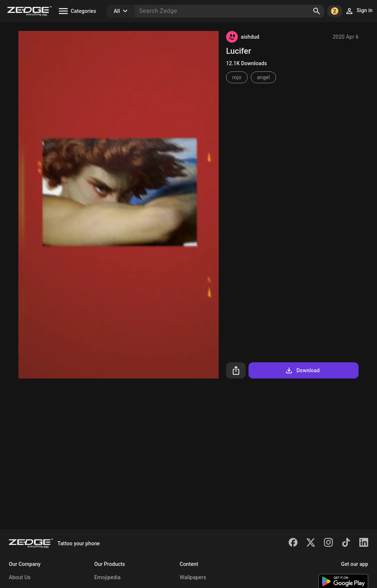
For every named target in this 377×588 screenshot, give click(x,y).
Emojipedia (108, 577)
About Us (20, 577)
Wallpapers (193, 577)
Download (302, 370)
